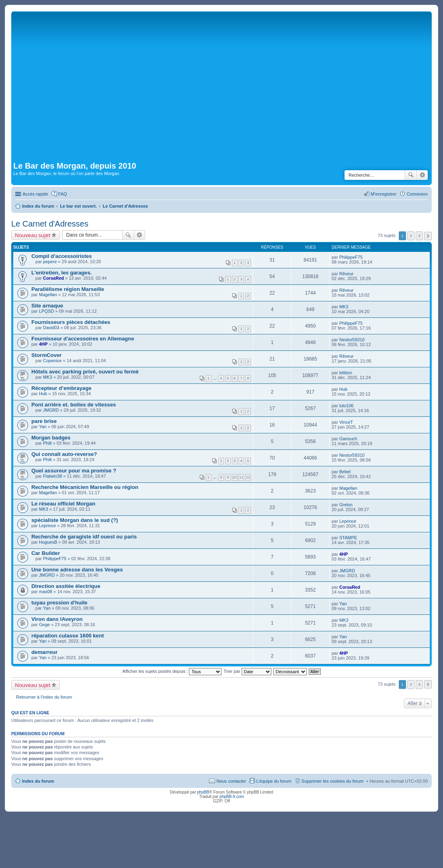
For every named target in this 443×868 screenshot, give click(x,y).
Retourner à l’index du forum (44, 697)
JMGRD (51, 410)
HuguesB (48, 542)
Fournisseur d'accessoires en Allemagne (83, 339)
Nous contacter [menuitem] (231, 781)
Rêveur (346, 274)
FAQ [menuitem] (63, 194)
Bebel (345, 472)
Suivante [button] (428, 236)
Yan (43, 427)
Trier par (247, 671)
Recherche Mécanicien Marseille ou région (85, 487)
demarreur (44, 652)
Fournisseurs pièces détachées (71, 322)
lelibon (346, 373)
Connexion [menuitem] (417, 194)
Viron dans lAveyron (57, 619)
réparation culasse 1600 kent (68, 636)
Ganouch (348, 439)
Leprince (47, 526)
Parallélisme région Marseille (68, 289)
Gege (44, 625)
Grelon (346, 505)
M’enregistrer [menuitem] (384, 194)
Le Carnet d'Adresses (50, 224)
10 (235, 477)
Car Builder (46, 553)
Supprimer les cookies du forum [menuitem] (333, 781)
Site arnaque (47, 306)
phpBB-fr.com (232, 797)
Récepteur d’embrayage (62, 388)
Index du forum (38, 781)
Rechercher (411, 175)
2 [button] (411, 236)
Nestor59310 (352, 340)
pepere (50, 262)
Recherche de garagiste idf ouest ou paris (84, 537)
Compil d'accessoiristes (62, 256)
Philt (47, 443)
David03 (51, 328)
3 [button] (419, 236)
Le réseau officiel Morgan (63, 504)
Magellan (48, 295)
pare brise (44, 421)
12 (248, 477)
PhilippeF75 (351, 257)
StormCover (46, 355)
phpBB (203, 792)
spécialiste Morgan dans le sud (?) (75, 520)
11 (241, 477)
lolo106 (346, 406)
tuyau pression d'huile (59, 603)
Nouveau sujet (33, 235)
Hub (43, 394)
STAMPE (348, 538)
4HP (43, 344)
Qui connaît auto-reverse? (64, 454)
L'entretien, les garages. (62, 273)
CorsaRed (53, 278)
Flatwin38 (52, 476)
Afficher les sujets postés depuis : (172, 671)
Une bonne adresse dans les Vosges (77, 570)
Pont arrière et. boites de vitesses (74, 405)
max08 (46, 592)
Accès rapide (35, 194)
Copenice (52, 361)
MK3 (344, 307)
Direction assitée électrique (66, 586)
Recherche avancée (422, 175)
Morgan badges (51, 438)
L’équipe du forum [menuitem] (274, 781)
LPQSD (46, 311)
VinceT (346, 422)
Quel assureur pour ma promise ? (74, 471)
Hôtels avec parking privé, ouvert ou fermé (85, 372)
